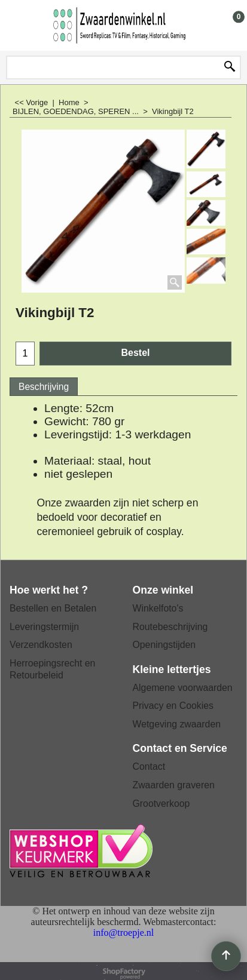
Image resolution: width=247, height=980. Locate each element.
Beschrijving (44, 387)
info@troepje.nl (123, 933)
